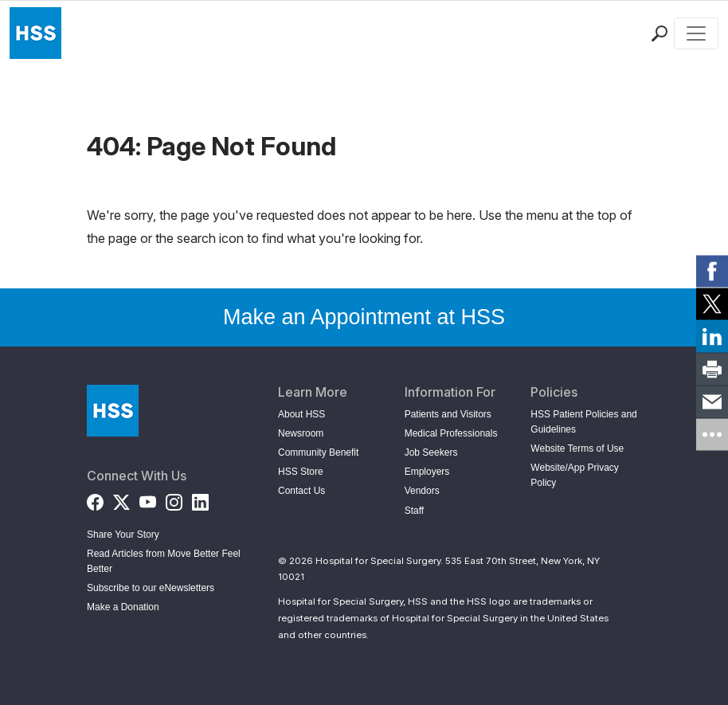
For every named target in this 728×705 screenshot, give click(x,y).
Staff (414, 511)
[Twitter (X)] (121, 499)
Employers (427, 472)
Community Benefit (318, 452)
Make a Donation (123, 607)
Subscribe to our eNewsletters (151, 588)
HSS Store (301, 472)
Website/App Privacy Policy (575, 475)
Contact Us (301, 491)
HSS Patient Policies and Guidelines (583, 422)
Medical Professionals (451, 433)
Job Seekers (431, 452)
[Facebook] (95, 499)
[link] (712, 271)
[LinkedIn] (200, 499)
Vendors (422, 491)
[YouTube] (148, 499)
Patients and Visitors (448, 414)
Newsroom (301, 433)
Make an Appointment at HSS (364, 317)
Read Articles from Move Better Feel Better (164, 561)
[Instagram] (174, 499)
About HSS (301, 414)
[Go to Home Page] (113, 411)
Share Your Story (123, 535)
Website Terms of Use (577, 448)
